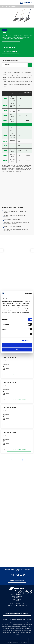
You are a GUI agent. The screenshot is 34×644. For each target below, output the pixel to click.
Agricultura (13, 6)
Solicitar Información (10, 52)
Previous (2, 250)
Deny (17, 350)
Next (32, 250)
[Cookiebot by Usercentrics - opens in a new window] (25, 293)
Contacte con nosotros (11, 43)
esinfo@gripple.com (22, 606)
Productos (7, 6)
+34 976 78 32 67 (17, 575)
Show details (26, 340)
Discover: (7, 65)
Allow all (17, 345)
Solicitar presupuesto (17, 581)
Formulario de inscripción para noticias (17, 614)
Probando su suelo (9, 47)
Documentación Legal (16, 643)
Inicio (3, 6)
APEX (18, 6)
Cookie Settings (24, 643)
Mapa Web (9, 643)
